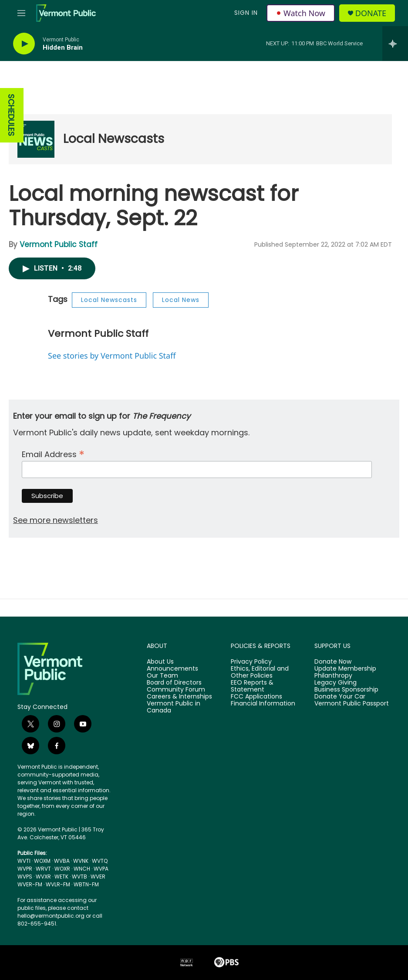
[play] (24, 44)
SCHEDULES (11, 115)
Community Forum (176, 690)
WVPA (101, 869)
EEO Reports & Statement (252, 686)
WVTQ (100, 861)
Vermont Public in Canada (174, 707)
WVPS (25, 877)
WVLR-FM (58, 884)
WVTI (24, 861)
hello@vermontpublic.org (51, 916)
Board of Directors (174, 683)
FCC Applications (256, 697)
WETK (61, 877)
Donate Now (333, 662)
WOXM (42, 861)
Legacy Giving (336, 683)
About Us (160, 662)
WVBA (62, 861)
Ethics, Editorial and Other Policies (260, 672)
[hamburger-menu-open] (21, 13)
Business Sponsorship (346, 690)
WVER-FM (30, 884)
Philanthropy (333, 676)
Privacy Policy (251, 662)
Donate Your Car (340, 697)
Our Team (162, 676)
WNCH (82, 869)
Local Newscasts (114, 139)
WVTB (79, 877)
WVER (98, 877)
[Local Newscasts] (36, 139)
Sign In (246, 13)
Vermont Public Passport (352, 704)
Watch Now (301, 13)
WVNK (81, 861)
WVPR (25, 869)
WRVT (43, 869)
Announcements (172, 669)
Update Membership (345, 669)
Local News (181, 300)
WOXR (62, 869)
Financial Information (263, 704)
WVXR (43, 877)
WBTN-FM (86, 884)
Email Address (53, 453)
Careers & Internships (179, 697)
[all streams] (395, 44)
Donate (371, 13)
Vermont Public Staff (59, 244)
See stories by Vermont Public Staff (112, 356)
